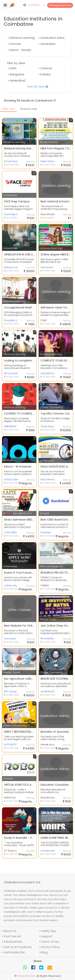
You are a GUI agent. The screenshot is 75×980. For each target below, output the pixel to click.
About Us (10, 931)
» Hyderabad (17, 80)
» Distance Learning (21, 38)
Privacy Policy (51, 947)
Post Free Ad (12, 936)
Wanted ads (29, 109)
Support (47, 936)
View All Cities (37, 87)
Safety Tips (49, 931)
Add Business (13, 942)
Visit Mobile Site (14, 952)
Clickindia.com (26, 976)
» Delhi (12, 68)
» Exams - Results (20, 50)
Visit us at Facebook (18, 947)
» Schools (14, 44)
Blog (44, 952)
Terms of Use (50, 942)
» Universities (47, 44)
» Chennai (45, 68)
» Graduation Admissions (53, 38)
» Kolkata (45, 74)
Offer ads (8, 109)
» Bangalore (16, 74)
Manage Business (60, 5)
